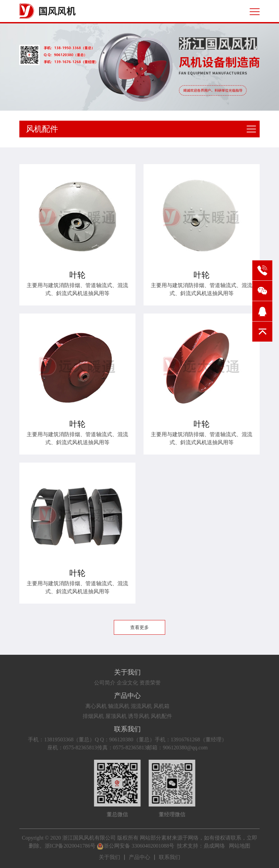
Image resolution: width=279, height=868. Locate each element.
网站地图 (240, 846)
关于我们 (114, 672)
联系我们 (114, 729)
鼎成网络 (214, 846)
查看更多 (139, 628)
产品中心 (114, 696)
